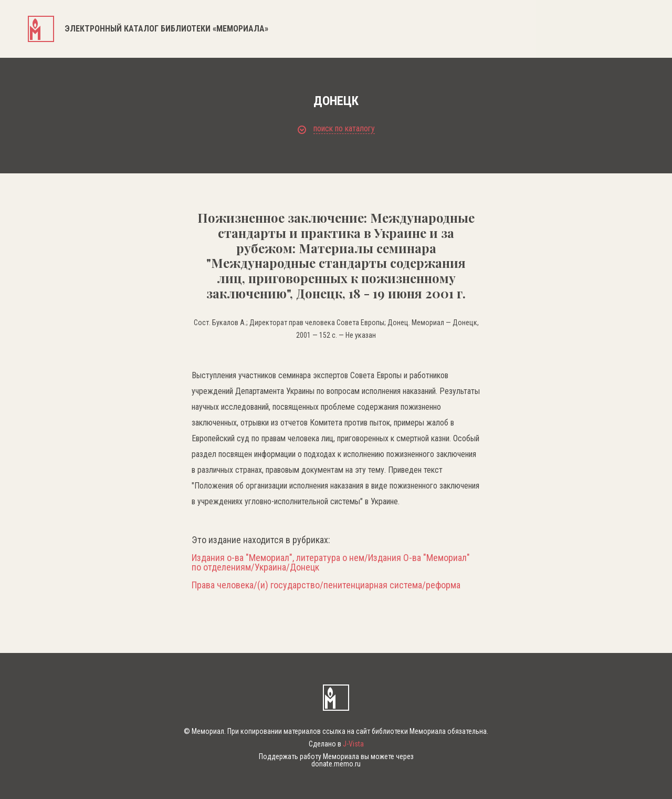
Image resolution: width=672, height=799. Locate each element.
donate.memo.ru (336, 764)
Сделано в (336, 744)
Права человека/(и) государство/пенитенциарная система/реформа (326, 585)
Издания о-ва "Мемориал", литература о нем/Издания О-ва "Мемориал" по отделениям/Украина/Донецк (331, 563)
